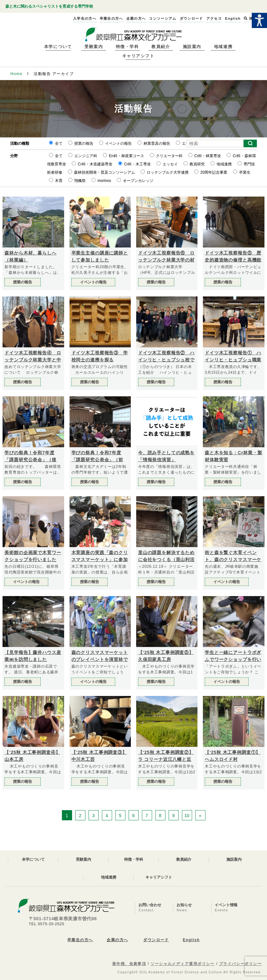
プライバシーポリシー (240, 964)
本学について (58, 47)
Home (17, 74)
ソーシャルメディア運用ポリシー (183, 964)
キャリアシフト (138, 56)
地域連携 (223, 47)
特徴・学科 (127, 47)
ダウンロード (156, 940)
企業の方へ (117, 940)
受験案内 (94, 47)
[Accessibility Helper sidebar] (259, 20)
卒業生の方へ (80, 940)
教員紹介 (161, 47)
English (191, 940)
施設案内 (192, 47)
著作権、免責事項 (129, 964)
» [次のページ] (200, 816)
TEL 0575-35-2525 (47, 924)
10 (187, 816)
